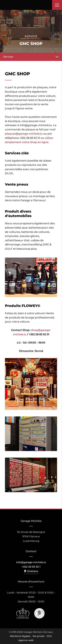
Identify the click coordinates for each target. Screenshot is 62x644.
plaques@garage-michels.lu (24, 134)
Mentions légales (20, 636)
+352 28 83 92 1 (31, 567)
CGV (49, 636)
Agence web (26, 640)
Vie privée (38, 636)
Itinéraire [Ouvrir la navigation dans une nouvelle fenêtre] (32, 571)
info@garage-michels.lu (31, 562)
